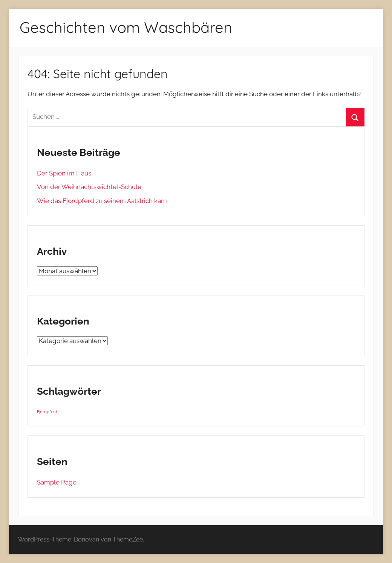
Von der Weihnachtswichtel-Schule (89, 187)
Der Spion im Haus (64, 173)
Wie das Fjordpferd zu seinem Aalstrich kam (102, 201)
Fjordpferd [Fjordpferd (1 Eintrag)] (47, 412)
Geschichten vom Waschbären (126, 27)
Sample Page (57, 482)
